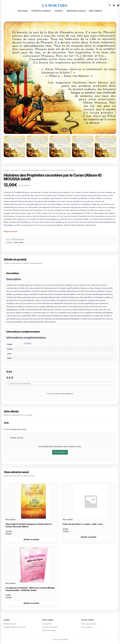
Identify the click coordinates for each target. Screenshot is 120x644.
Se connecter (60, 452)
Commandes (47, 624)
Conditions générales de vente (15, 627)
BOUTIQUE (23, 11)
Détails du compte (49, 630)
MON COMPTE (96, 11)
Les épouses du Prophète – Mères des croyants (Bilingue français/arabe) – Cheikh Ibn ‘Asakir (30, 589)
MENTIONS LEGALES (76, 11)
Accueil (6, 170)
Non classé (15, 170)
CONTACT (59, 11)
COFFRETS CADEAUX (41, 11)
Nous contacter (87, 627)
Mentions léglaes (10, 624)
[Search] (110, 5)
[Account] (114, 5)
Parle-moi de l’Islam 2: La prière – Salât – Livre (83, 524)
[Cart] (118, 5)
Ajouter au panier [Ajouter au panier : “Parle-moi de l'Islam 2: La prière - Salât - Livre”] (89, 537)
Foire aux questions (89, 624)
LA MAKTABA (55, 5)
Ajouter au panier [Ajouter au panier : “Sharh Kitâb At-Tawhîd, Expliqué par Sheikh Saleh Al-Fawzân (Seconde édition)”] (31, 539)
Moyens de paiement (50, 627)
